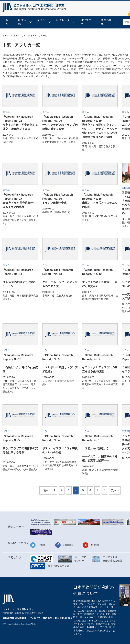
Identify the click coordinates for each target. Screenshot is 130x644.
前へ (46, 490)
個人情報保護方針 (26, 609)
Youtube (95, 545)
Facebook (68, 545)
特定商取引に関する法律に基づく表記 (23, 613)
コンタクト (8, 609)
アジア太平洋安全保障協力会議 (112, 559)
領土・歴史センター (80, 559)
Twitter (42, 545)
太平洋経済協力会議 (59, 566)
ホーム (8, 22)
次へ (114, 490)
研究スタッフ (87, 22)
